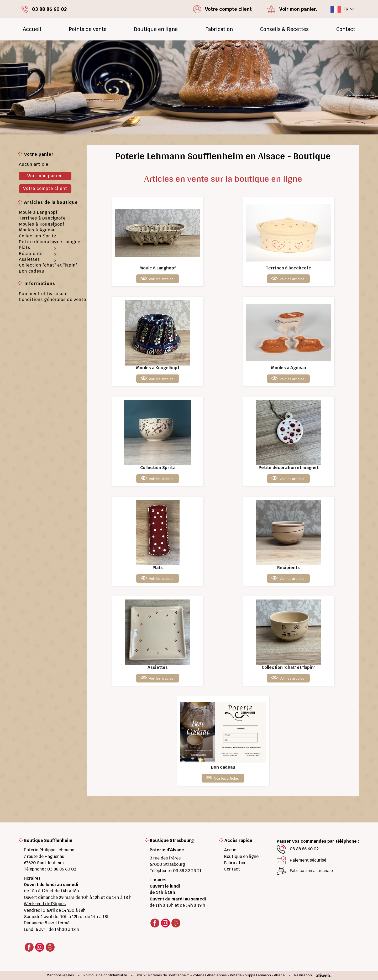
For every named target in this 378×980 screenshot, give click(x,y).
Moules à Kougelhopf (42, 224)
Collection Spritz (38, 236)
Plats (25, 247)
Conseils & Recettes (284, 29)
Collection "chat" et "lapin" (48, 265)
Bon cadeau (32, 271)
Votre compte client (45, 188)
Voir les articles (161, 279)
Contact (346, 29)
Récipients (31, 254)
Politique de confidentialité (105, 975)
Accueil (32, 29)
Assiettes (29, 259)
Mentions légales (60, 975)
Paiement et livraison (43, 294)
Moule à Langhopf (38, 212)
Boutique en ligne (156, 29)
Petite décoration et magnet (51, 242)
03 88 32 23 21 (187, 871)
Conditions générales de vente (52, 299)
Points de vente (88, 29)
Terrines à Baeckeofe (42, 218)
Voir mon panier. (45, 176)
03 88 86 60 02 (62, 869)
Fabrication (219, 29)
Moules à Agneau (37, 230)
